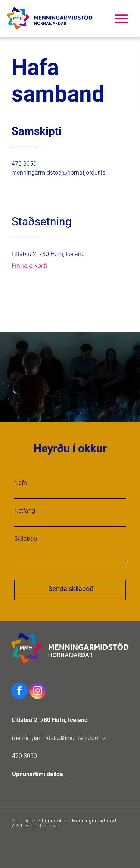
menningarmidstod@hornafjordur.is (59, 738)
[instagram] (38, 692)
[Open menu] (121, 19)
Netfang (25, 511)
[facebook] (14, 192)
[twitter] (26, 192)
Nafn (21, 483)
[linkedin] (38, 192)
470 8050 (24, 756)
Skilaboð (26, 539)
